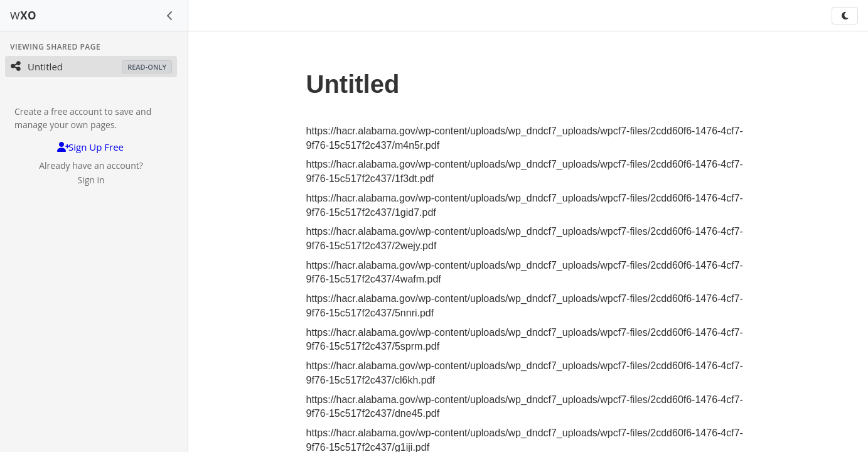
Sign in (91, 180)
